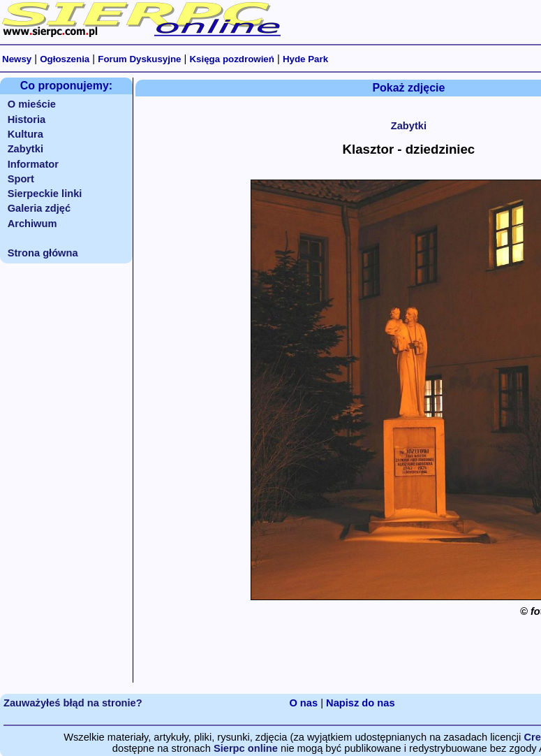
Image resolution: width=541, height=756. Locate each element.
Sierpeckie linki (45, 194)
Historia (27, 119)
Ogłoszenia (65, 59)
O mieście (32, 104)
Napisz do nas (361, 703)
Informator (33, 164)
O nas (303, 703)
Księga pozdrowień (231, 59)
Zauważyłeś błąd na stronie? (73, 703)
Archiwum (32, 224)
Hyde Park (305, 59)
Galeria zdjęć (39, 208)
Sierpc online (246, 748)
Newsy (17, 59)
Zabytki (25, 149)
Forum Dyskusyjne (139, 59)
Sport (21, 179)
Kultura (25, 134)
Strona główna (43, 253)
